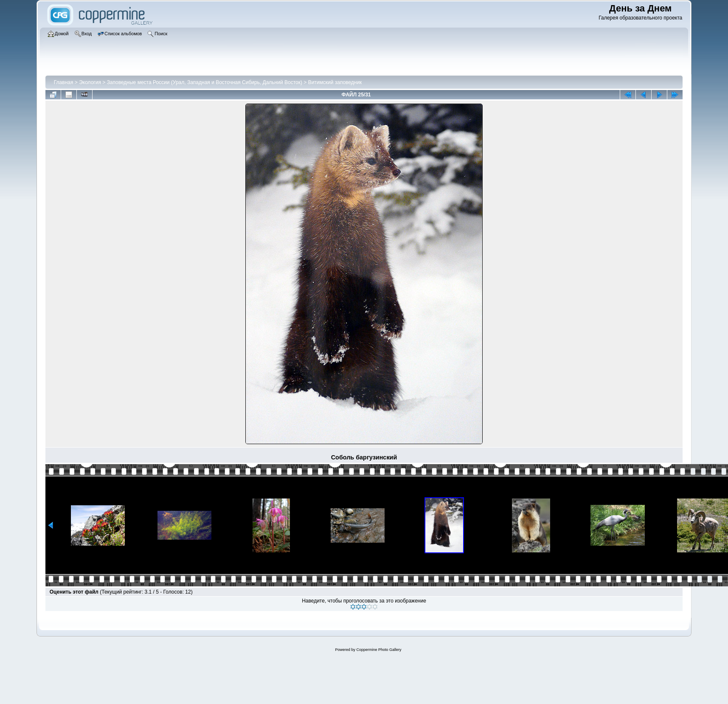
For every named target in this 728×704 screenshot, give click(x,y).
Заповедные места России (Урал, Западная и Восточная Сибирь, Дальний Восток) (205, 82)
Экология (90, 82)
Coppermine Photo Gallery (379, 650)
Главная (64, 82)
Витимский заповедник (335, 82)
